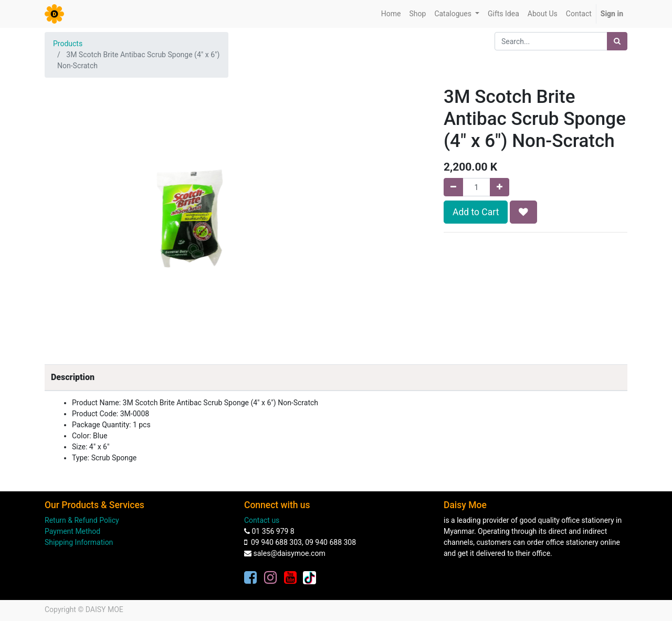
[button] (523, 212)
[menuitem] (391, 14)
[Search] (617, 41)
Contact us (262, 520)
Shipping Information (79, 542)
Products (68, 44)
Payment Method (72, 531)
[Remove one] (453, 187)
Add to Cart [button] (476, 212)
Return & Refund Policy (82, 520)
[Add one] (500, 187)
